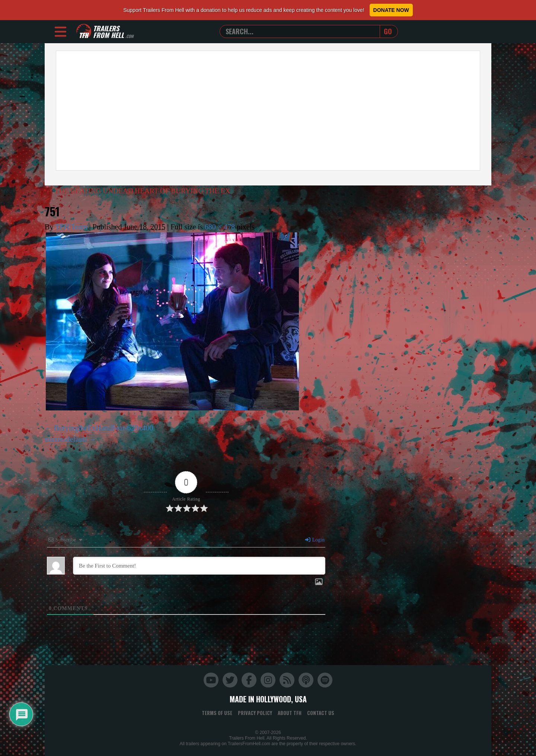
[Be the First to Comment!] (199, 566)
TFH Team (71, 227)
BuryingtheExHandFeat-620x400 (104, 428)
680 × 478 (220, 227)
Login (315, 540)
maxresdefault (66, 439)
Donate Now (391, 10)
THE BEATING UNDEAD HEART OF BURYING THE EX (141, 191)
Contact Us (321, 713)
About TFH (290, 713)
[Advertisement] (268, 111)
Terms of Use (217, 713)
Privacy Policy (255, 713)
